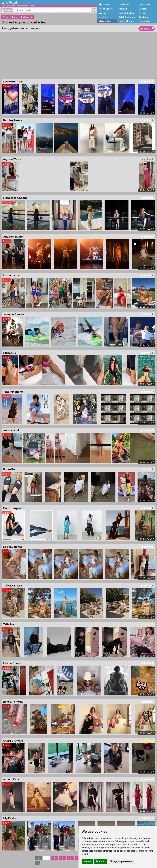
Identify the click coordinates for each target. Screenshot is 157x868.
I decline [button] (100, 861)
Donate (142, 9)
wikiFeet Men (105, 21)
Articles (123, 9)
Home (106, 5)
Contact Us (144, 21)
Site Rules (124, 5)
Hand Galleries (126, 21)
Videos (102, 13)
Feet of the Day (126, 13)
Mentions (103, 17)
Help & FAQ (144, 5)
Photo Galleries (107, 9)
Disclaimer (144, 17)
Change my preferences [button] (121, 861)
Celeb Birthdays (127, 17)
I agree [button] (87, 861)
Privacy (143, 13)
